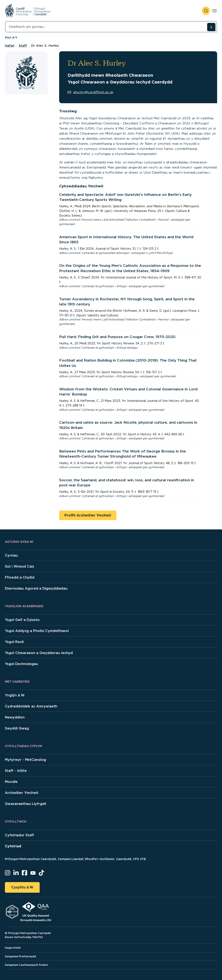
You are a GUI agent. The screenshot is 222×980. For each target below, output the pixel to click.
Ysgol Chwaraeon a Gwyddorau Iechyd (39, 653)
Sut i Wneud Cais (20, 566)
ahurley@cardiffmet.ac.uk (90, 92)
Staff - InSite (16, 771)
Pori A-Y (11, 38)
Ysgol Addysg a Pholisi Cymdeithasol (37, 631)
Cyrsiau (11, 555)
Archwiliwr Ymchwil (22, 793)
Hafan (10, 46)
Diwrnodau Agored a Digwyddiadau (36, 588)
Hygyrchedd (13, 948)
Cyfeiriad (13, 846)
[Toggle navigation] (214, 11)
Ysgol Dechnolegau (21, 664)
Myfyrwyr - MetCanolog (25, 760)
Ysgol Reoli (14, 642)
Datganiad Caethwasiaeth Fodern (27, 965)
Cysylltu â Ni (22, 887)
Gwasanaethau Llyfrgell (25, 804)
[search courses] (211, 27)
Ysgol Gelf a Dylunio (22, 620)
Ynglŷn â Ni (15, 695)
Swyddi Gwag (17, 728)
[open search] (206, 11)
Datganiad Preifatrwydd (20, 956)
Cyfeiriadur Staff (19, 835)
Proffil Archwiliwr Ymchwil (88, 515)
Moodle (11, 782)
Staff (23, 46)
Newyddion (15, 717)
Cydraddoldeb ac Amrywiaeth (31, 706)
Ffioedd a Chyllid (20, 577)
